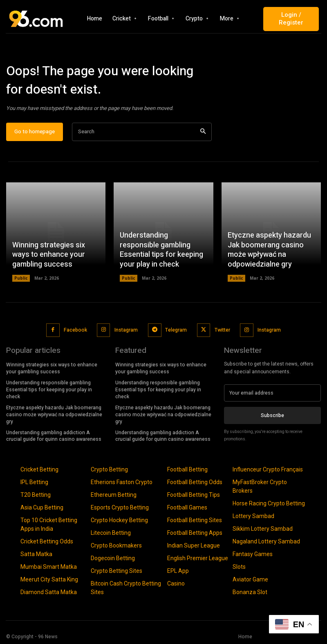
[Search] (203, 132)
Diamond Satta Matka (49, 591)
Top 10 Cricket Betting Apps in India (49, 524)
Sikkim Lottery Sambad (263, 528)
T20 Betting (36, 494)
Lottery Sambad (253, 515)
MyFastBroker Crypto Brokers (260, 486)
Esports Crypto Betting (120, 507)
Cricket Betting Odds (47, 541)
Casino (176, 583)
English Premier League (198, 557)
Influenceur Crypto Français (268, 469)
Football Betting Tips (194, 494)
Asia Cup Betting (42, 507)
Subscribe (272, 415)
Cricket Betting (39, 469)
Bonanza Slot (250, 591)
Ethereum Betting (114, 494)
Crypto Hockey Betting (119, 519)
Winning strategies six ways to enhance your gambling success (49, 255)
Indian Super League (194, 545)
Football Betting (187, 469)
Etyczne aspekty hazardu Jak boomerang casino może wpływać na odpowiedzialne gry (269, 250)
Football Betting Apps (195, 532)
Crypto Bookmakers (116, 545)
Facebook (75, 330)
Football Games (187, 507)
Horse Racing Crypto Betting (269, 503)
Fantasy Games (253, 553)
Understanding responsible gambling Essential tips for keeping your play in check (161, 250)
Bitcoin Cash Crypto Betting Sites (126, 587)
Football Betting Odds (195, 481)
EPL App (178, 570)
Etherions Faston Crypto (122, 481)
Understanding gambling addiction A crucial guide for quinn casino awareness (54, 435)
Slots (239, 566)
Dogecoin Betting (113, 557)
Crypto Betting (109, 469)
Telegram (176, 330)
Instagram (126, 330)
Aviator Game (250, 579)
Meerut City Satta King (49, 579)
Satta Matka (36, 553)
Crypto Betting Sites (116, 570)
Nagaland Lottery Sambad (266, 541)
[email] (272, 393)
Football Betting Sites (195, 519)
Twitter (222, 330)
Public (21, 278)
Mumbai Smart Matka (49, 566)
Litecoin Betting (111, 532)
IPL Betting (34, 481)
